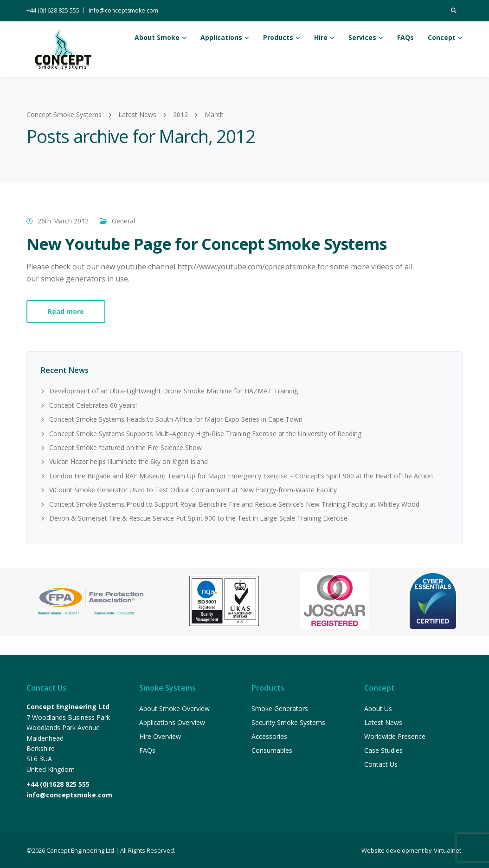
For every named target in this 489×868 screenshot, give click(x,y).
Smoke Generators (280, 708)
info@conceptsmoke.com (123, 10)
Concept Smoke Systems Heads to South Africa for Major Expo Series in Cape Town (176, 419)
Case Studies (383, 750)
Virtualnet (447, 850)
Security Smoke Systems (288, 722)
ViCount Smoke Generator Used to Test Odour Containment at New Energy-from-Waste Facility (193, 490)
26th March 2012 (63, 221)
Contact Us (381, 764)
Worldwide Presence (395, 736)
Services (362, 37)
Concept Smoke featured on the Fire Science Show (125, 447)
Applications (221, 37)
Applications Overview (172, 722)
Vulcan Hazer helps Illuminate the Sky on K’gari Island (129, 461)
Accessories (269, 736)
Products (278, 37)
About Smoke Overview (174, 708)
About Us (378, 708)
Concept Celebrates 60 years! (93, 405)
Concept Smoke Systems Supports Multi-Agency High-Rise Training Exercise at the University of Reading (205, 434)
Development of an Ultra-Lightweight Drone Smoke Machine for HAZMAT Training (174, 391)
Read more (66, 311)
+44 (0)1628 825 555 (53, 10)
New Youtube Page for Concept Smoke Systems (206, 244)
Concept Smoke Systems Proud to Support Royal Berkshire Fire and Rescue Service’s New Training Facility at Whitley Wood (234, 504)
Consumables (272, 750)
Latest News (383, 722)
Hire (321, 37)
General (123, 221)
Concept (442, 37)
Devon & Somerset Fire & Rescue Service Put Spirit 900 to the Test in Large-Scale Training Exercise (198, 518)
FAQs (405, 37)
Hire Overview (160, 736)
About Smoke (157, 37)
